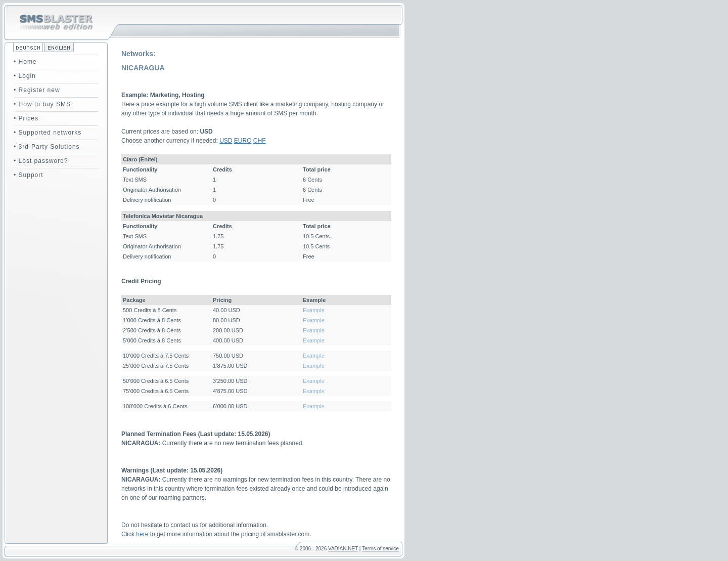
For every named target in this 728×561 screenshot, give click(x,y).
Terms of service (380, 549)
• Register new (37, 90)
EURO (243, 141)
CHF (260, 141)
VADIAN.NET (343, 549)
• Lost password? (41, 161)
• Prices (26, 118)
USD (226, 141)
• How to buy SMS (42, 104)
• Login (25, 76)
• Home (25, 62)
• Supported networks (48, 133)
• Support (29, 175)
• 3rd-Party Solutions (47, 147)
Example (314, 310)
